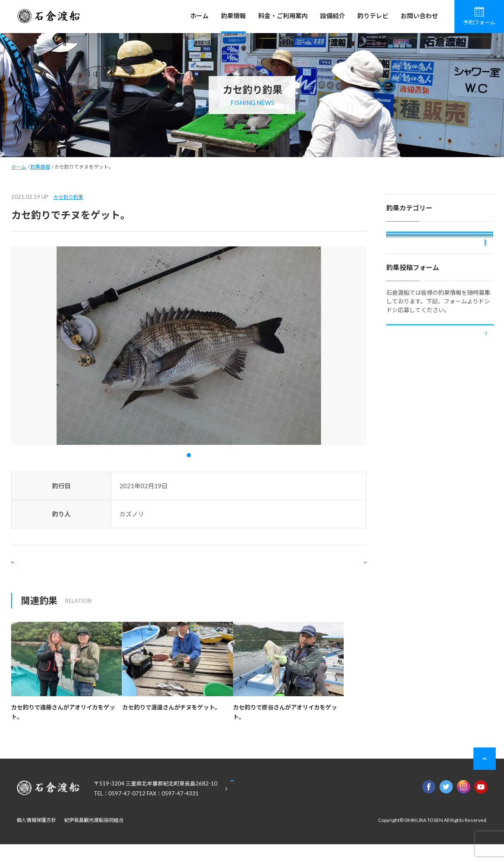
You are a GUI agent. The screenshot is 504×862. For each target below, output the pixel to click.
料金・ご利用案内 (283, 16)
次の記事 (333, 571)
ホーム (199, 16)
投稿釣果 (405, 308)
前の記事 (45, 571)
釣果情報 (233, 16)
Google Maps (272, 807)
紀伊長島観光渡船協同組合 (94, 838)
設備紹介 (333, 16)
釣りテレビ (373, 16)
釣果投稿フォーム (440, 414)
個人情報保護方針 (36, 838)
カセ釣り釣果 (68, 197)
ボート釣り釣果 (414, 285)
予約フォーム (479, 16)
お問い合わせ (419, 16)
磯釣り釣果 (408, 241)
